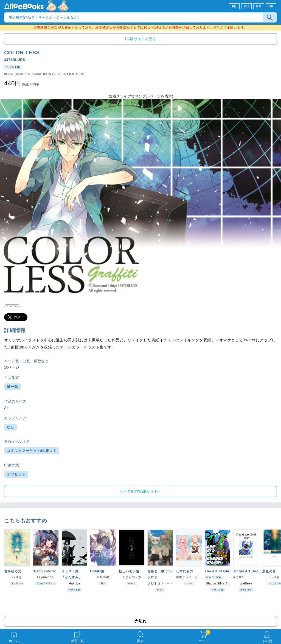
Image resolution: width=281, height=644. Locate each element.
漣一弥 (12, 387)
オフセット (16, 474)
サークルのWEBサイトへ (140, 491)
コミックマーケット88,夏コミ (32, 451)
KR (259, 6)
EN (234, 6)
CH (246, 6)
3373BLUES (15, 60)
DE (271, 6)
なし (11, 427)
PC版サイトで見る (140, 39)
